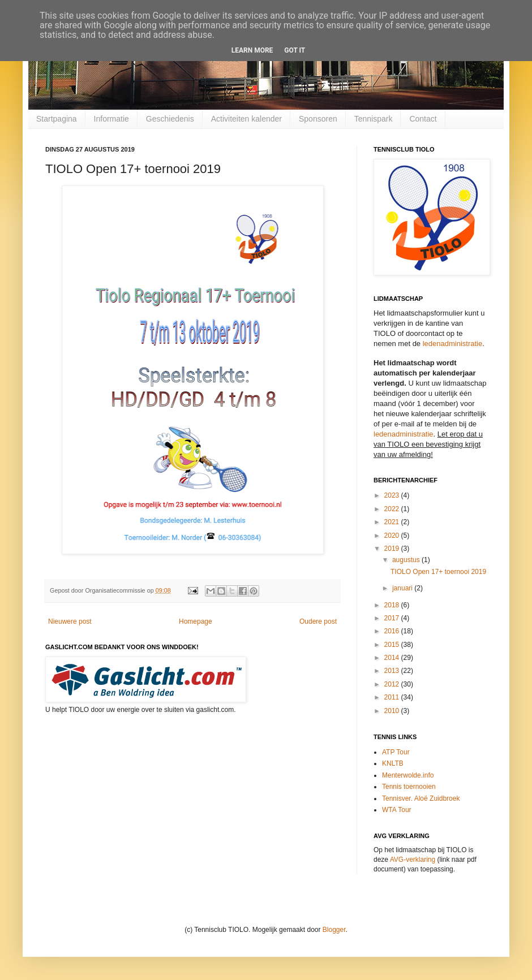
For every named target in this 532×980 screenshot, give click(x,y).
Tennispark (374, 119)
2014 (393, 658)
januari (403, 588)
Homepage (196, 621)
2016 (393, 631)
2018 (393, 605)
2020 (393, 536)
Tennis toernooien (409, 787)
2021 (393, 522)
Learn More (252, 50)
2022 (393, 509)
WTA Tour (397, 810)
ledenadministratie (453, 344)
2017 (393, 618)
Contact (423, 119)
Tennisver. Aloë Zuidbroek (421, 798)
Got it (295, 50)
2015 (393, 645)
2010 (393, 711)
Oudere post (318, 621)
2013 (393, 671)
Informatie (111, 119)
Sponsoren (318, 119)
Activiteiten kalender (246, 119)
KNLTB (393, 763)
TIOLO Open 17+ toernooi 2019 (438, 572)
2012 (393, 684)
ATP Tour (396, 752)
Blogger (334, 930)
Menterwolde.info (408, 775)
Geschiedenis (170, 119)
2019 (393, 549)
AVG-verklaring (413, 860)
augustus (407, 560)
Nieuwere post (70, 621)
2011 (393, 697)
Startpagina (57, 119)
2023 (393, 495)
